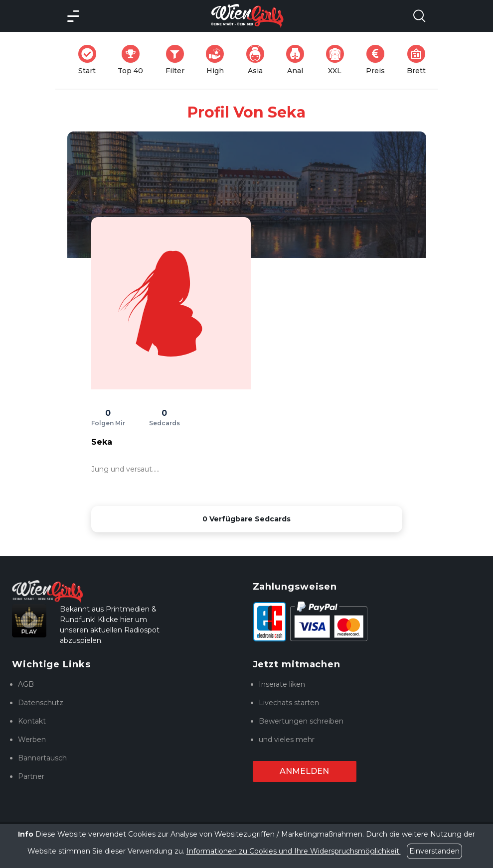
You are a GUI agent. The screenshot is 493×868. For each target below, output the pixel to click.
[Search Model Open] (419, 16)
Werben (32, 740)
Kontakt (32, 721)
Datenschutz (41, 703)
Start (90, 60)
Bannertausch (42, 758)
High (218, 60)
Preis (378, 60)
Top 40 (133, 60)
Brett (419, 60)
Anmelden (304, 771)
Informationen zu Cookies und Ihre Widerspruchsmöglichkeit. (294, 851)
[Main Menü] (73, 16)
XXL (337, 60)
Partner (31, 776)
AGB (26, 684)
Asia (258, 60)
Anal (298, 60)
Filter (178, 60)
